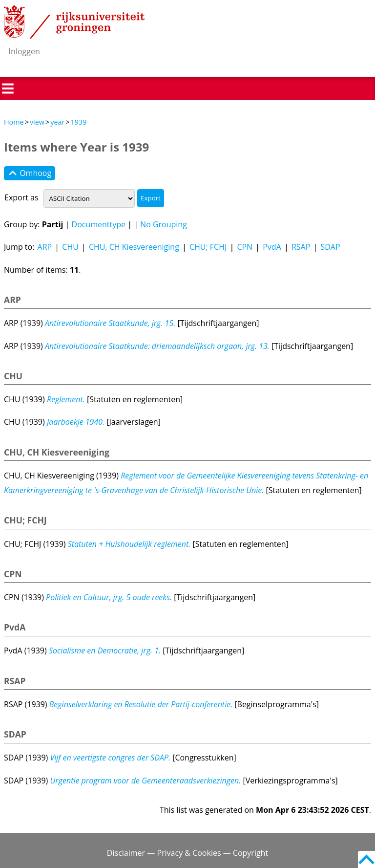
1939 (79, 122)
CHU (70, 247)
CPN (245, 247)
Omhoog (30, 174)
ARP (45, 247)
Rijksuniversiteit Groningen (74, 22)
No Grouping (164, 224)
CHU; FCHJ (208, 247)
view (37, 122)
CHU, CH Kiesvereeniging (134, 247)
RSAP (301, 247)
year (57, 122)
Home (14, 122)
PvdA (272, 247)
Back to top (366, 859)
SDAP (330, 247)
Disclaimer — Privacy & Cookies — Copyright (187, 853)
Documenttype (99, 224)
